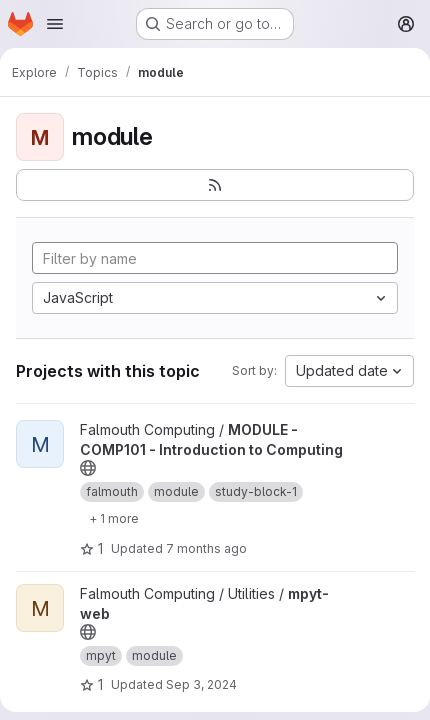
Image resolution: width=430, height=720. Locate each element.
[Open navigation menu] (55, 24)
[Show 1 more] (114, 518)
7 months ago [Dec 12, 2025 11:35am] (206, 548)
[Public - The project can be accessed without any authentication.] (88, 468)
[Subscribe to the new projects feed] (215, 185)
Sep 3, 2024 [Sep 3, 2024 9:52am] (201, 684)
